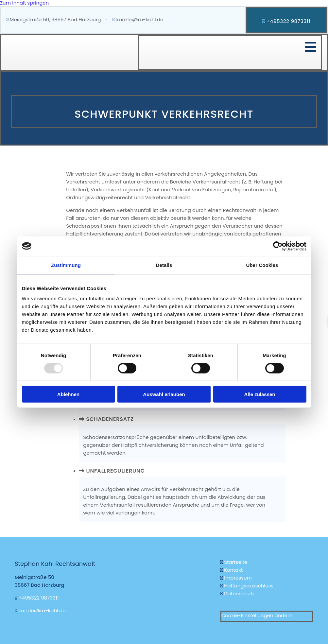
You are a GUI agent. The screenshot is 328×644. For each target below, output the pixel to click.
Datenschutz (239, 593)
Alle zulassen (259, 394)
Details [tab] (164, 265)
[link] (82, 419)
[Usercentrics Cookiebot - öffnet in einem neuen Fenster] (278, 246)
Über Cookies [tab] (262, 265)
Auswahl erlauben (164, 394)
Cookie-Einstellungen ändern (257, 615)
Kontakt (233, 570)
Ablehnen (68, 394)
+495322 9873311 (39, 598)
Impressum (238, 578)
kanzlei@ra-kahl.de (140, 19)
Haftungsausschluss (249, 586)
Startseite (236, 562)
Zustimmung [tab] (66, 265)
